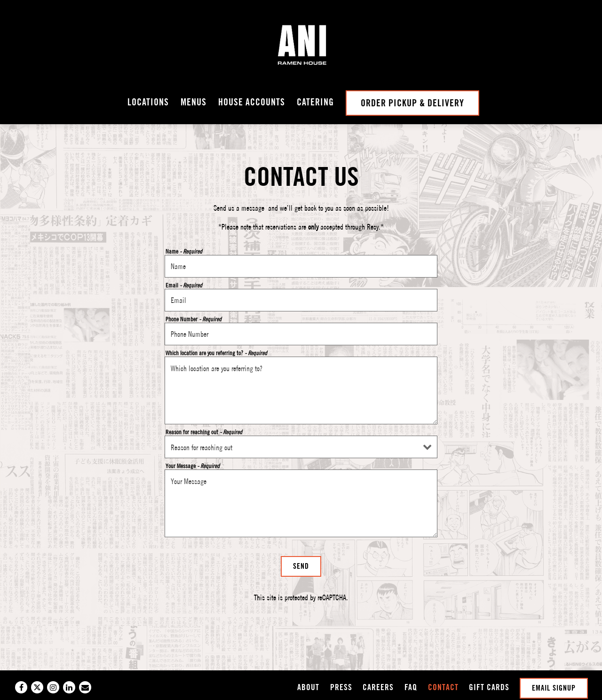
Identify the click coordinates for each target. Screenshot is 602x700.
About (308, 687)
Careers (378, 687)
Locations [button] (148, 102)
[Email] (85, 687)
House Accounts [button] (252, 102)
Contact (443, 687)
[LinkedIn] (69, 687)
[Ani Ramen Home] (301, 45)
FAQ (411, 687)
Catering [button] (315, 102)
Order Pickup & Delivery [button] (412, 103)
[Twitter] (37, 687)
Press (341, 687)
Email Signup (554, 688)
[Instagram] (53, 687)
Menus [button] (194, 102)
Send (301, 566)
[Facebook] (21, 687)
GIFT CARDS (489, 687)
